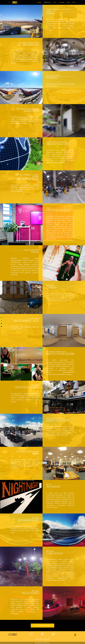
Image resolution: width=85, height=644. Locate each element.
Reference (47, 2)
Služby (39, 2)
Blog (68, 2)
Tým (55, 2)
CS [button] (73, 2)
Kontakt (62, 2)
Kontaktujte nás (42, 626)
